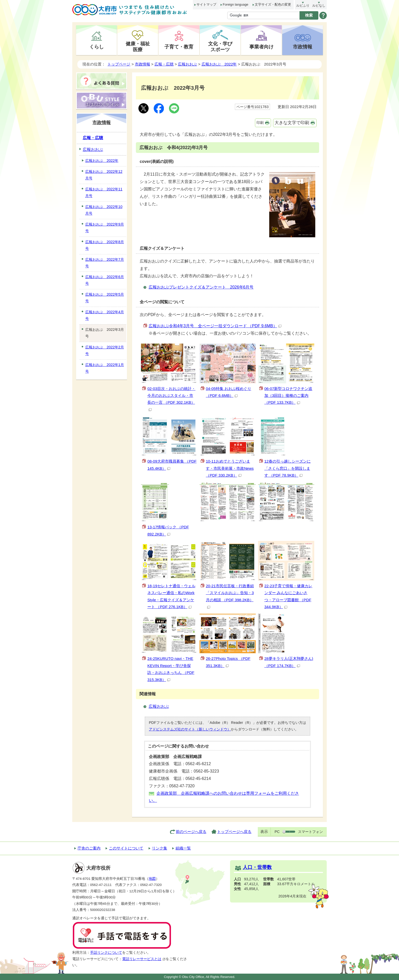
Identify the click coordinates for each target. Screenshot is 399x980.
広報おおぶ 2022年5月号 (105, 298)
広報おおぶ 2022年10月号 (104, 210)
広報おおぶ (187, 64)
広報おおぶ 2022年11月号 (104, 192)
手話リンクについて (106, 953)
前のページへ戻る (191, 832)
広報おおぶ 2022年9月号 (105, 228)
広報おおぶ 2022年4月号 (105, 315)
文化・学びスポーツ (220, 47)
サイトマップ (206, 4)
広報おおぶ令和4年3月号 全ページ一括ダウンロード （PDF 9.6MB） (215, 326)
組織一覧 (183, 848)
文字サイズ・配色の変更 (273, 4)
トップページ (119, 64)
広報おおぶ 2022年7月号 (105, 263)
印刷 (260, 123)
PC (277, 832)
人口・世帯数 (257, 867)
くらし (97, 47)
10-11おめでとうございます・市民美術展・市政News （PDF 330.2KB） (230, 468)
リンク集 (160, 848)
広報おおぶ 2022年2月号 (105, 350)
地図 (152, 879)
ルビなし (319, 5)
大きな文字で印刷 (292, 123)
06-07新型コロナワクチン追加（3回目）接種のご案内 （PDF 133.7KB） (288, 396)
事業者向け (261, 47)
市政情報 (303, 47)
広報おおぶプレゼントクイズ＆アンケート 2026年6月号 (201, 287)
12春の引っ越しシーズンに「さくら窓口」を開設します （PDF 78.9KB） (288, 468)
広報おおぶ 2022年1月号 (105, 368)
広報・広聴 (164, 64)
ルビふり (303, 5)
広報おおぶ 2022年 (219, 64)
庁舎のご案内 (89, 848)
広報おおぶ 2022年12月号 (104, 175)
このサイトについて (126, 848)
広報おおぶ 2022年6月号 (105, 280)
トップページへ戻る (234, 832)
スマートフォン (310, 832)
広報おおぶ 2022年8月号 (105, 245)
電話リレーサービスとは (144, 959)
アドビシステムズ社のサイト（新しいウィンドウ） (190, 729)
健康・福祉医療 (138, 47)
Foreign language (235, 4)
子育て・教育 (179, 47)
